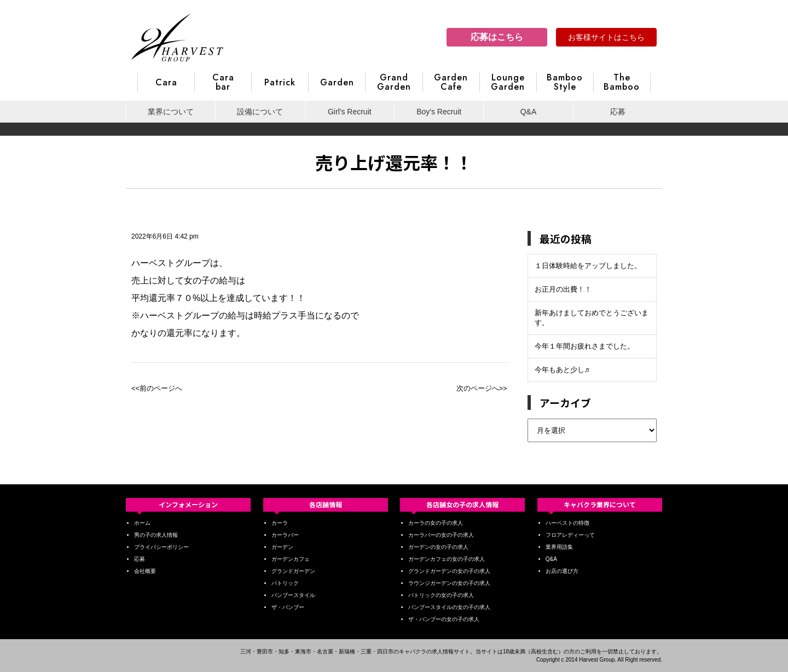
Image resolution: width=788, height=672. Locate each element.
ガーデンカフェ (291, 559)
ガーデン (282, 547)
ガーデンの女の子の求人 (438, 547)
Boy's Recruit (439, 112)
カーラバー (285, 535)
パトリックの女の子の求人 (441, 595)
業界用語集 (559, 547)
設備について (260, 112)
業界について (171, 112)
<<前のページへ (157, 388)
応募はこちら (497, 37)
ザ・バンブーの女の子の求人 (444, 619)
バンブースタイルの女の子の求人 (449, 607)
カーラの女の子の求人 (436, 523)
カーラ (280, 523)
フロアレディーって (570, 535)
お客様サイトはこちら (606, 37)
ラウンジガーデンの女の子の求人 (449, 583)
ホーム (142, 523)
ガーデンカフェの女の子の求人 (447, 559)
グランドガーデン (293, 571)
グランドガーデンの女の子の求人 (449, 571)
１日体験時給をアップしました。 (588, 266)
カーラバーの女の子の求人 (441, 535)
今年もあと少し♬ (562, 370)
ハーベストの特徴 (567, 523)
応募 (618, 112)
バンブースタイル (293, 595)
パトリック (285, 583)
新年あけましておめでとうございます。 (592, 318)
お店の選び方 (562, 571)
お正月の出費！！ (563, 289)
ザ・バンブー (288, 607)
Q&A (529, 112)
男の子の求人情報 (156, 535)
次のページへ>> (482, 388)
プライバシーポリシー (161, 547)
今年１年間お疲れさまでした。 (584, 346)
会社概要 (145, 571)
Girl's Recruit (350, 112)
